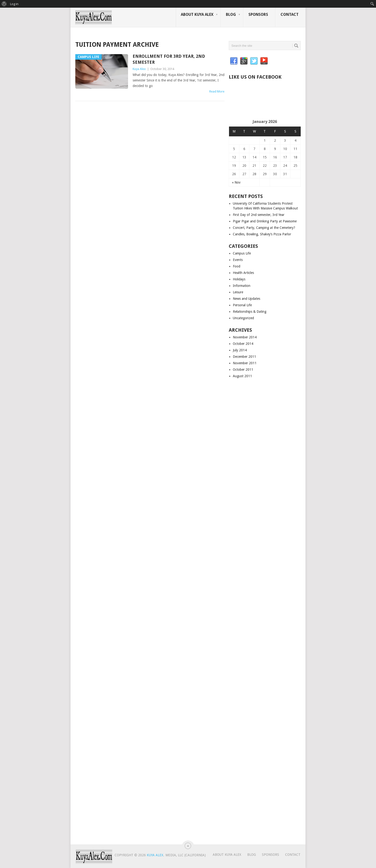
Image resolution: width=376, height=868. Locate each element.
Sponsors (258, 14)
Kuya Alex (139, 69)
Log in (14, 4)
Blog (231, 14)
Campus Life (242, 253)
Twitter (254, 61)
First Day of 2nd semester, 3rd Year (259, 215)
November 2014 (245, 337)
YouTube (264, 61)
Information (242, 286)
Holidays (239, 279)
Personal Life (242, 305)
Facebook (234, 61)
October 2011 (243, 370)
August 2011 (242, 376)
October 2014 (243, 344)
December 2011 (244, 357)
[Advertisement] (285, 104)
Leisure (238, 292)
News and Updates (247, 299)
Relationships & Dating (250, 312)
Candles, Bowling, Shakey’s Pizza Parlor (262, 234)
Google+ (244, 61)
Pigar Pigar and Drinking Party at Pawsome (265, 221)
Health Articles (243, 273)
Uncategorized (243, 318)
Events (238, 260)
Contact (290, 14)
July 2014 (240, 350)
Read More (217, 91)
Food (237, 266)
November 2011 (245, 363)
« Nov (236, 182)
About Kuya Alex (197, 14)
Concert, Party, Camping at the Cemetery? (264, 228)
